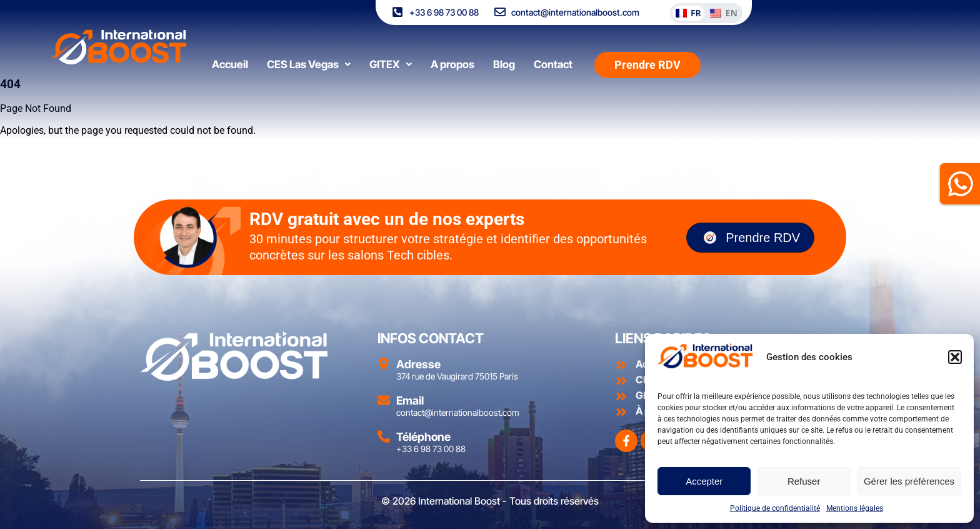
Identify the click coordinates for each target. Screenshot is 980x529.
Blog (504, 57)
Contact (553, 57)
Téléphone (423, 437)
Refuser (804, 481)
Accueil (230, 57)
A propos (452, 57)
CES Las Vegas (309, 57)
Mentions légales (855, 508)
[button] (955, 357)
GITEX (391, 57)
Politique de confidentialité (775, 508)
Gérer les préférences (909, 481)
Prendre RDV (750, 238)
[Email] (384, 400)
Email (410, 401)
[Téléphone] (384, 436)
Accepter (704, 481)
